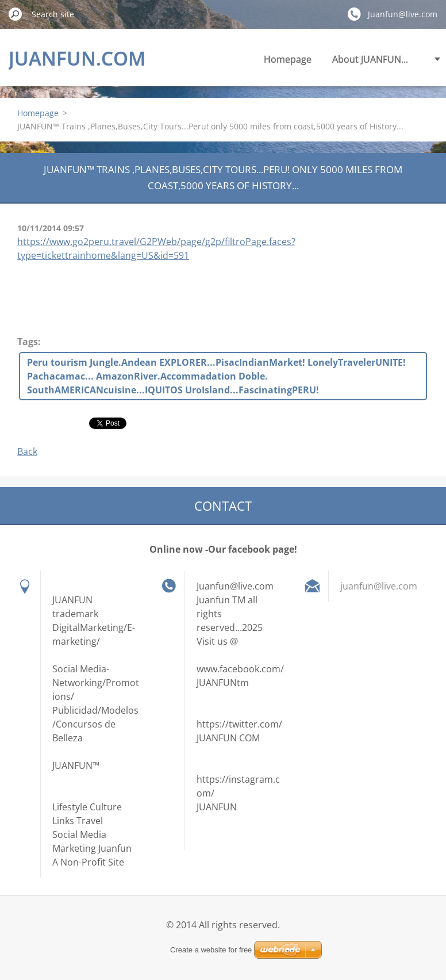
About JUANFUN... (370, 59)
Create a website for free (211, 950)
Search (16, 14)
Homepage (288, 59)
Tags (28, 342)
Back (27, 451)
